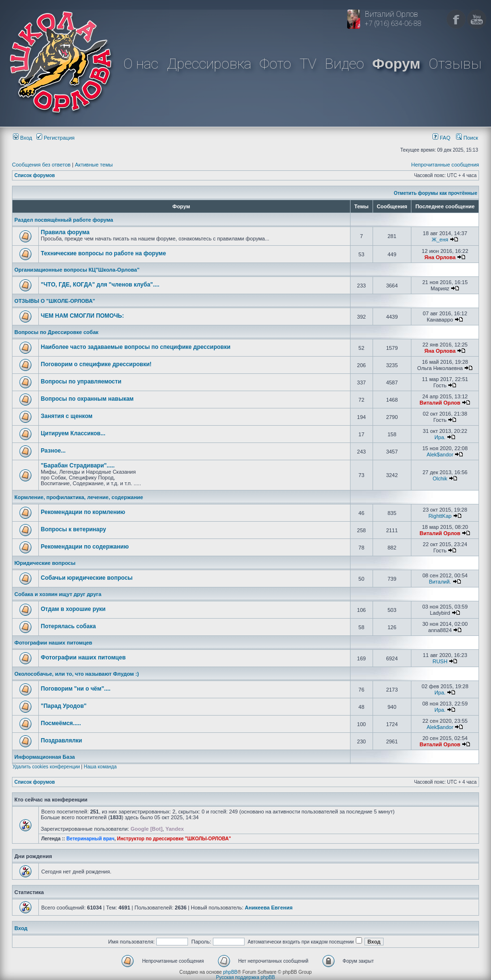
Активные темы (94, 165)
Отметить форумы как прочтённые (435, 193)
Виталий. (440, 582)
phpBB (230, 972)
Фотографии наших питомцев (53, 643)
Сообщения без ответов (41, 165)
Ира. (440, 437)
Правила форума (65, 232)
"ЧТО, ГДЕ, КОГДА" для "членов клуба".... (100, 285)
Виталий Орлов (440, 403)
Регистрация (55, 138)
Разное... (53, 451)
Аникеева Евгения (269, 908)
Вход (23, 138)
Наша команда (100, 767)
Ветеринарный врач (90, 839)
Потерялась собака (68, 626)
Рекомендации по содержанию (85, 547)
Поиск (467, 138)
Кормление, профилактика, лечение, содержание (79, 497)
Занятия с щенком (67, 416)
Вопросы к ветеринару (73, 529)
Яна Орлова (440, 257)
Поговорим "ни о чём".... (76, 689)
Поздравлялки (61, 741)
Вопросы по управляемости (81, 382)
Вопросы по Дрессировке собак (56, 332)
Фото (275, 64)
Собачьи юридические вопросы (87, 578)
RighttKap (440, 516)
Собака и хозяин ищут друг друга (58, 594)
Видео (344, 64)
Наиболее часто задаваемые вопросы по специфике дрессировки (136, 347)
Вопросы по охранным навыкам (87, 399)
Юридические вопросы (45, 563)
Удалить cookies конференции (46, 767)
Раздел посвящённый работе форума (64, 220)
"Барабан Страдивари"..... (78, 466)
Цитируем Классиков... (73, 433)
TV (308, 64)
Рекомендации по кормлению (83, 512)
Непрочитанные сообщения (445, 165)
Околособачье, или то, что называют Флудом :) (77, 674)
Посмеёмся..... (61, 723)
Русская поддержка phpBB (245, 977)
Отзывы (455, 64)
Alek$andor (440, 454)
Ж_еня (440, 239)
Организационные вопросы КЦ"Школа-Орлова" (77, 270)
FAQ (441, 138)
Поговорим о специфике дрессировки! (96, 364)
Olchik (440, 478)
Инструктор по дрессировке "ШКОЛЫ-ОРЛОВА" (174, 839)
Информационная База (45, 757)
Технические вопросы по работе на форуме (103, 253)
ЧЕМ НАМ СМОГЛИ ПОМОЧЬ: (82, 316)
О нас (141, 64)
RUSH (440, 661)
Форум (396, 64)
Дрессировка (209, 64)
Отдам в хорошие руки (73, 609)
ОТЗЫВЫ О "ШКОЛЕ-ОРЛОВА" (55, 301)
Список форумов (35, 175)
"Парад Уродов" (64, 706)
